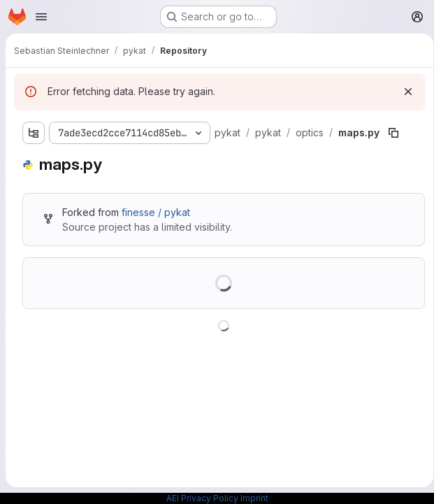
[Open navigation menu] (41, 17)
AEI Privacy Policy (202, 498)
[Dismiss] (403, 92)
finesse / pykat (156, 212)
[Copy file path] (391, 133)
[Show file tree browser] (34, 133)
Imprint (254, 498)
